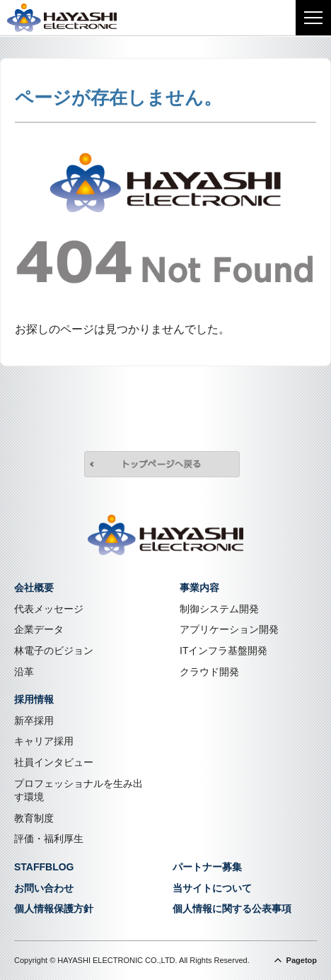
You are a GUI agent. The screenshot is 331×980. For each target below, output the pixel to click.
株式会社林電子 (71, 18)
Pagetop (302, 960)
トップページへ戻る (162, 466)
